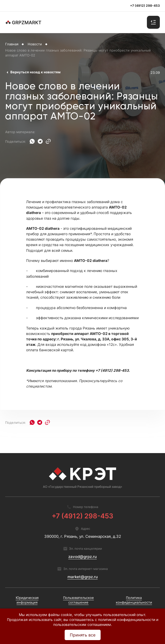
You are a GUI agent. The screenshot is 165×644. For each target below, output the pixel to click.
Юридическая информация (27, 600)
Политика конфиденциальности (134, 600)
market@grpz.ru (83, 577)
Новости (35, 44)
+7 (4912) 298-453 (82, 516)
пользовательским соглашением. (83, 624)
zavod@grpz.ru (82, 557)
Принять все (83, 635)
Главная (12, 44)
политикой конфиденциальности (127, 620)
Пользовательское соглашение (78, 600)
